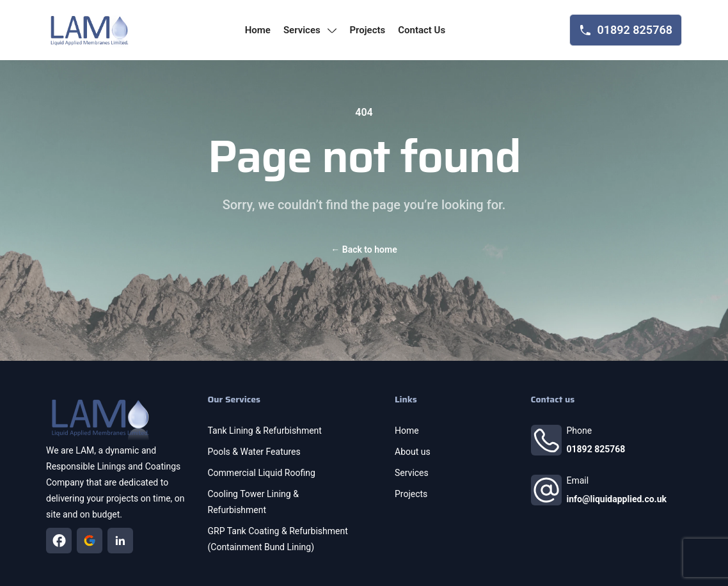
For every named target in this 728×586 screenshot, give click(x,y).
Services (412, 473)
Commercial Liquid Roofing (262, 473)
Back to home (364, 249)
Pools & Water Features (254, 452)
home (258, 30)
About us (413, 452)
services (310, 30)
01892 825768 (596, 449)
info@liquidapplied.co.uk (617, 499)
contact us (422, 30)
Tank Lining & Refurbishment (265, 431)
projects (367, 30)
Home (407, 431)
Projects (411, 494)
